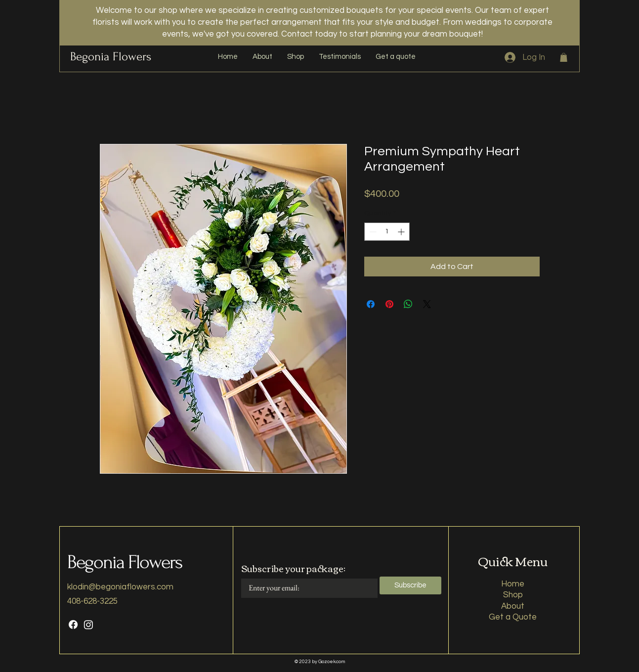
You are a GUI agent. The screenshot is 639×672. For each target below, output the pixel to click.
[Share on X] (427, 304)
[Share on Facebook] (371, 304)
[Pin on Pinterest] (389, 304)
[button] (564, 57)
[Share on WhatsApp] (408, 304)
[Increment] (402, 232)
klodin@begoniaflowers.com (120, 587)
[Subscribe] (410, 585)
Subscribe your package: (293, 568)
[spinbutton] (387, 232)
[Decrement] (372, 232)
